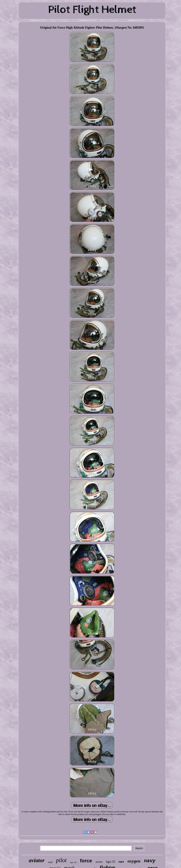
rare (121, 862)
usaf (50, 862)
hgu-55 (73, 863)
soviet (99, 862)
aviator (37, 860)
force (86, 861)
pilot (61, 860)
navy (150, 861)
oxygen (134, 861)
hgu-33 (111, 862)
